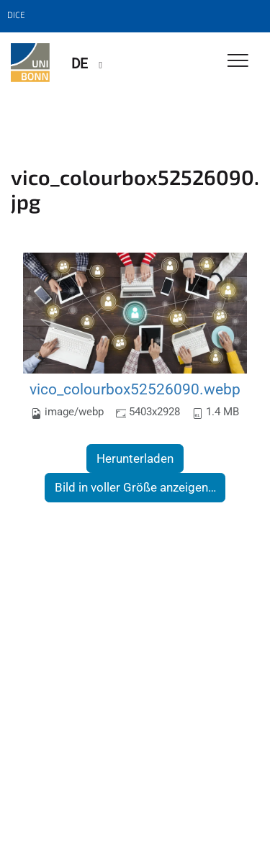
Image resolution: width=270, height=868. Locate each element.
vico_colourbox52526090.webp (135, 389)
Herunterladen (135, 458)
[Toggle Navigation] (238, 62)
